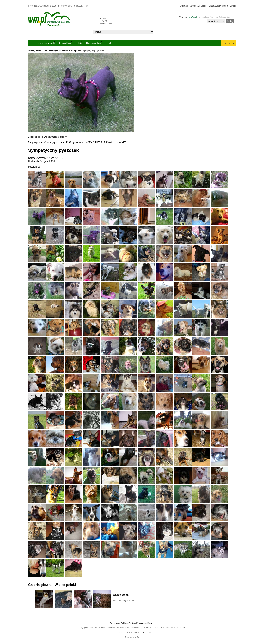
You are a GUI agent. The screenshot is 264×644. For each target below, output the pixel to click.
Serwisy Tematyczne (38, 50)
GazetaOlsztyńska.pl (218, 6)
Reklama (125, 623)
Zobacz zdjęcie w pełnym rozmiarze (48, 137)
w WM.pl (193, 17)
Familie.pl (183, 6)
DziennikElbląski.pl (198, 6)
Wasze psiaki (75, 50)
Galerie (79, 43)
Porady (109, 43)
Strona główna (65, 43)
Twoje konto (229, 43)
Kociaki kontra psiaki (46, 43)
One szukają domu (94, 43)
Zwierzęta (54, 50)
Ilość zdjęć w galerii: (124, 601)
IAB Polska (147, 632)
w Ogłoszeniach (224, 17)
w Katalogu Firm (207, 17)
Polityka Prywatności (138, 623)
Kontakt (151, 623)
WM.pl (233, 6)
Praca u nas (115, 623)
